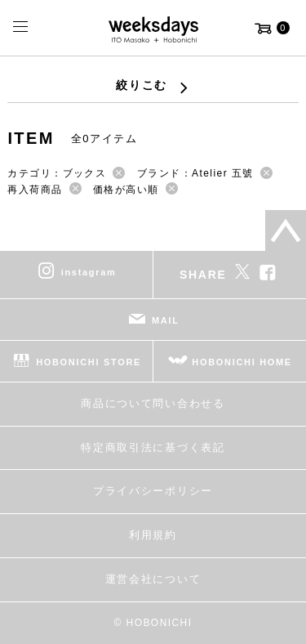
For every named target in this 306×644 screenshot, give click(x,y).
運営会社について (153, 579)
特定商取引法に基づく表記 (153, 447)
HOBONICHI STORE (89, 362)
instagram (89, 272)
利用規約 (153, 535)
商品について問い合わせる (153, 403)
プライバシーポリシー (153, 491)
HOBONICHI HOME (242, 362)
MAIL (166, 320)
